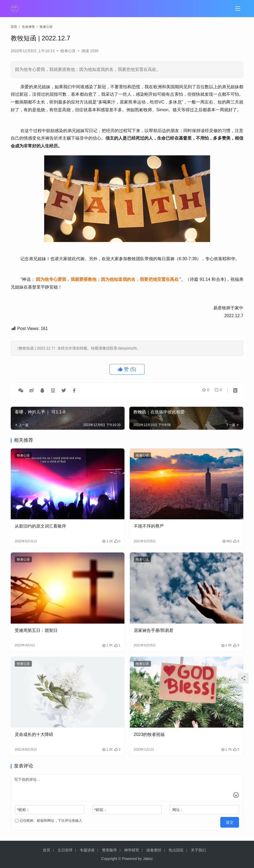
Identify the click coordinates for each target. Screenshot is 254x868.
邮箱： (101, 810)
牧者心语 (68, 51)
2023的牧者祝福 (149, 734)
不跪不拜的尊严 (149, 526)
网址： (178, 810)
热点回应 (176, 850)
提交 (232, 821)
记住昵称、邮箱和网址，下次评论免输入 (49, 821)
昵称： (23, 810)
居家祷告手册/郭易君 (154, 630)
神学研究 (132, 850)
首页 (14, 27)
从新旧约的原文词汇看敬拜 (40, 526)
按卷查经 (154, 850)
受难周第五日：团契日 (36, 630)
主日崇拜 (65, 850)
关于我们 (198, 850)
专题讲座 (87, 850)
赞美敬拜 (109, 850)
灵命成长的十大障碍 (34, 734)
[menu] (238, 9)
